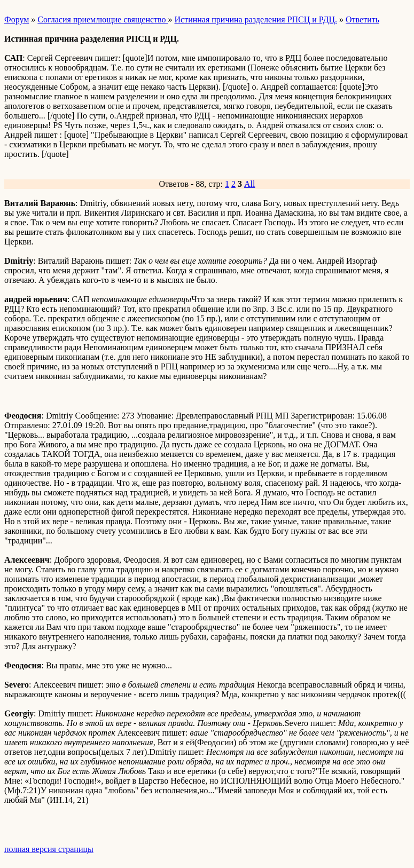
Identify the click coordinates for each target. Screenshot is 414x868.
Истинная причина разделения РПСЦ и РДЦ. (256, 19)
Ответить (362, 19)
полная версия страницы (49, 849)
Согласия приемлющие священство (103, 19)
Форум (17, 19)
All (249, 184)
